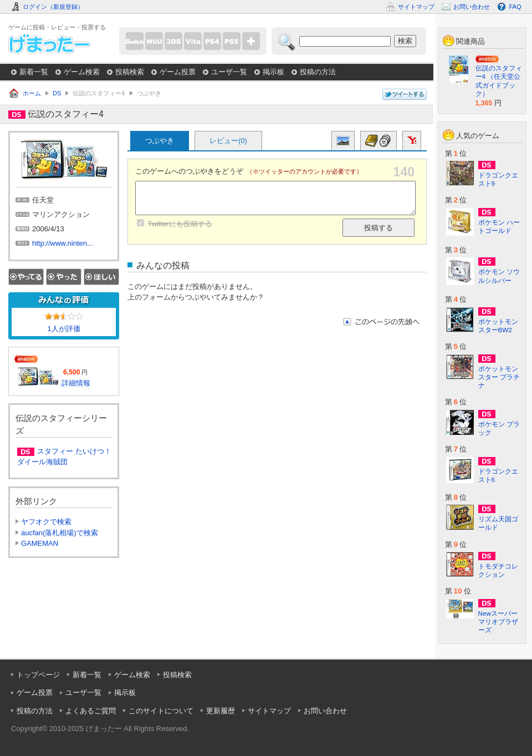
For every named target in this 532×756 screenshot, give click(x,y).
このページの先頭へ (381, 322)
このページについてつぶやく (405, 95)
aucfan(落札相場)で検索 (60, 533)
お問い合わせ (325, 711)
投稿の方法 (318, 72)
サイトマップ (269, 711)
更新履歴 (221, 711)
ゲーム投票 (178, 72)
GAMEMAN (40, 543)
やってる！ (26, 277)
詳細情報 (76, 383)
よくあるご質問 (91, 711)
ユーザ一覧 (229, 72)
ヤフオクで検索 (46, 522)
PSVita (193, 41)
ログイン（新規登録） (53, 7)
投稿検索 (130, 72)
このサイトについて (161, 711)
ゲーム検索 (82, 72)
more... (251, 41)
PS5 (232, 41)
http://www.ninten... (63, 243)
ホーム (32, 93)
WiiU (154, 41)
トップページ (38, 675)
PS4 (212, 41)
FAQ (515, 7)
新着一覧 (34, 72)
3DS (173, 41)
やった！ (64, 277)
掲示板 (273, 72)
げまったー (50, 44)
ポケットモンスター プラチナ (499, 377)
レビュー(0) (228, 141)
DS (57, 93)
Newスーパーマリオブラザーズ (498, 621)
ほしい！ (101, 277)
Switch (135, 41)
